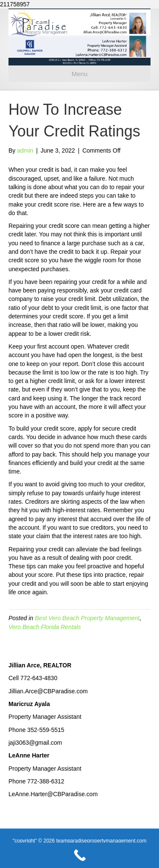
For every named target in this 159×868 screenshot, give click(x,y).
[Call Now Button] (79, 855)
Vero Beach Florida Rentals (45, 627)
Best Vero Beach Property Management (87, 618)
